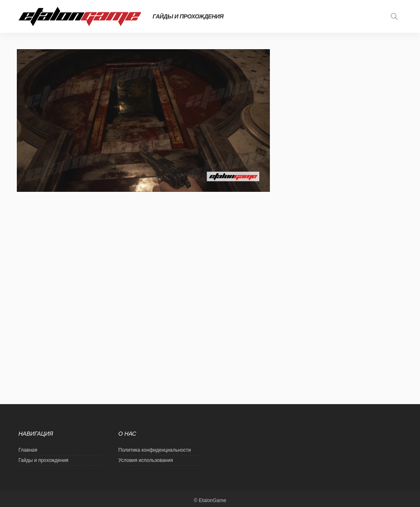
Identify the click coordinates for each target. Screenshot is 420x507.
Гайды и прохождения (188, 16)
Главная (28, 450)
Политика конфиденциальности (155, 450)
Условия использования (146, 460)
